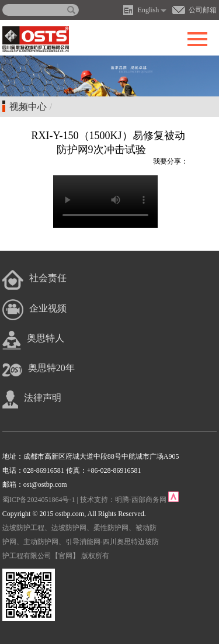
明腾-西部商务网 (141, 500)
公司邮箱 (203, 10)
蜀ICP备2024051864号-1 (39, 500)
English (149, 10)
